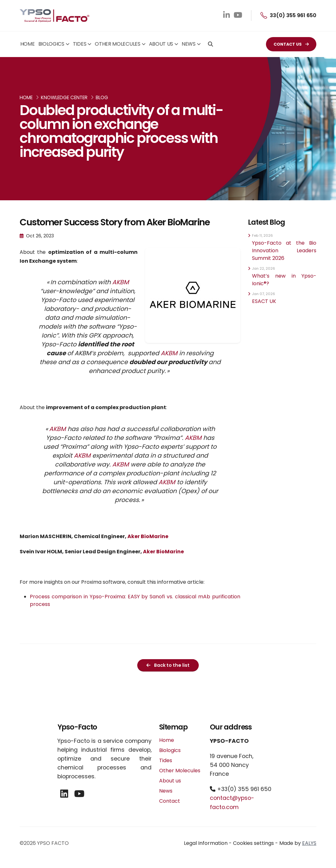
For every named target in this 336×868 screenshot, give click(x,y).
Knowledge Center (64, 97)
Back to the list (168, 665)
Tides (80, 44)
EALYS (309, 843)
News (189, 44)
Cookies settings (253, 843)
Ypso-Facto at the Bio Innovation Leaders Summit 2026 (284, 251)
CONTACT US (291, 44)
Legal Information (206, 843)
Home (28, 44)
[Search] (210, 45)
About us (161, 44)
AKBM (121, 282)
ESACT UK (264, 301)
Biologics (51, 44)
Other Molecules (118, 44)
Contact (170, 801)
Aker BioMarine (148, 536)
